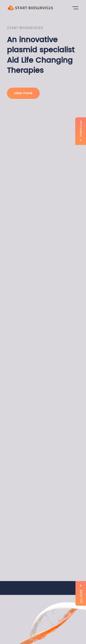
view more (23, 93)
